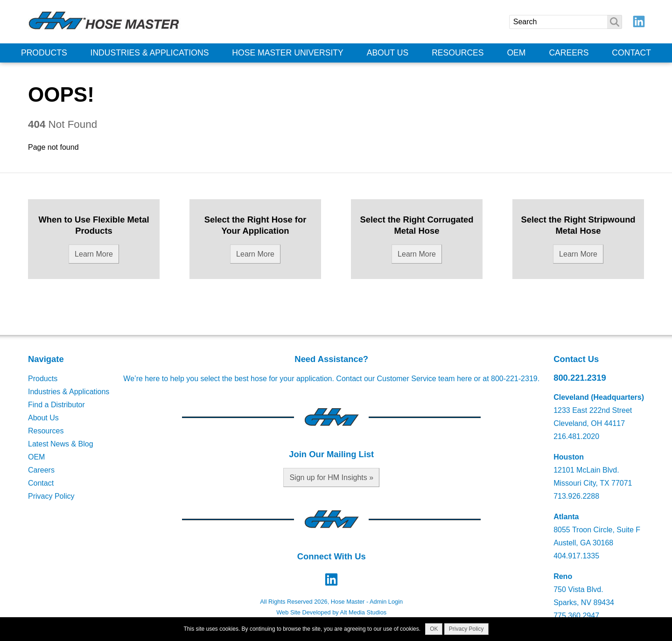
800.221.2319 (580, 378)
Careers (569, 53)
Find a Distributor (56, 405)
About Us (388, 53)
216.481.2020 (576, 436)
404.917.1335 (576, 556)
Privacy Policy (51, 496)
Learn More (94, 254)
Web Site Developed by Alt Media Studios (331, 612)
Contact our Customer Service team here (404, 379)
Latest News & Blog (61, 444)
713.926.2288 (576, 496)
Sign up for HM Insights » (331, 477)
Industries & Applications (150, 53)
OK (434, 629)
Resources (458, 53)
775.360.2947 (576, 616)
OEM (516, 53)
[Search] (566, 22)
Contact (631, 53)
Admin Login (386, 602)
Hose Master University (288, 53)
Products (44, 53)
